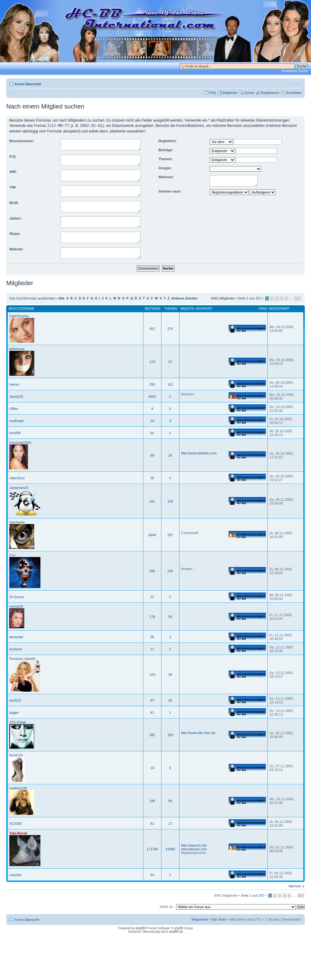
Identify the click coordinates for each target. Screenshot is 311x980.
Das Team (219, 919)
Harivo (14, 384)
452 (152, 328)
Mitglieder (230, 93)
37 (170, 361)
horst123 (16, 755)
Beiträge (153, 308)
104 (170, 501)
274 (170, 328)
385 (152, 735)
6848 (152, 535)
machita (15, 875)
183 (170, 735)
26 (170, 455)
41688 (170, 849)
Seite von (249, 298)
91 (152, 433)
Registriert (279, 308)
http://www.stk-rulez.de (198, 732)
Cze (12, 555)
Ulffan (14, 408)
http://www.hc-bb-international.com (194, 847)
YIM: (13, 187)
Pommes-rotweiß (22, 658)
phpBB (140, 928)
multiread (16, 420)
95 (152, 637)
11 (152, 649)
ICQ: (13, 156)
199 (152, 801)
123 (152, 674)
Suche (249, 93)
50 (170, 616)
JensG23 (16, 396)
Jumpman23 (19, 487)
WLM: (14, 202)
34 (152, 420)
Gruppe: (165, 168)
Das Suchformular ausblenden (32, 298)
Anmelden (294, 93)
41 (152, 712)
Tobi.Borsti (18, 833)
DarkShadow (19, 316)
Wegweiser (200, 919)
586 (152, 571)
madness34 (18, 788)
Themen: (165, 159)
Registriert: (167, 141)
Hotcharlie (17, 522)
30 (152, 478)
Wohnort (204, 308)
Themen (171, 308)
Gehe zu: (167, 906)
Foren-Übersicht (28, 84)
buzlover (16, 649)
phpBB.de (176, 931)
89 (152, 455)
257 (298, 298)
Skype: (15, 233)
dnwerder (16, 637)
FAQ (212, 93)
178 (152, 616)
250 (152, 384)
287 (170, 535)
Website (187, 308)
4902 (152, 396)
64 (152, 875)
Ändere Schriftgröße (297, 83)
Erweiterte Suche (295, 71)
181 (152, 501)
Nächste (295, 886)
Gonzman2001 (21, 442)
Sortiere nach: (170, 191)
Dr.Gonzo (16, 597)
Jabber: (16, 218)
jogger (14, 712)
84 (170, 801)
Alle (61, 298)
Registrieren (270, 93)
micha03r (16, 606)
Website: (16, 249)
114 (152, 361)
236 (170, 571)
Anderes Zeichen (184, 298)
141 (170, 384)
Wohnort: (166, 177)
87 (152, 700)
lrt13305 (16, 823)
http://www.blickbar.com (199, 453)
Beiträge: (166, 150)
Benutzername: (22, 141)
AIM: (13, 171)
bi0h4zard (17, 349)
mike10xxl (17, 478)
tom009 (15, 433)
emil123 (15, 700)
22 (152, 597)
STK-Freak (18, 722)
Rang (263, 308)
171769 (152, 849)
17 (170, 823)
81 (152, 823)
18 (152, 768)
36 (170, 674)
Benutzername (22, 308)
